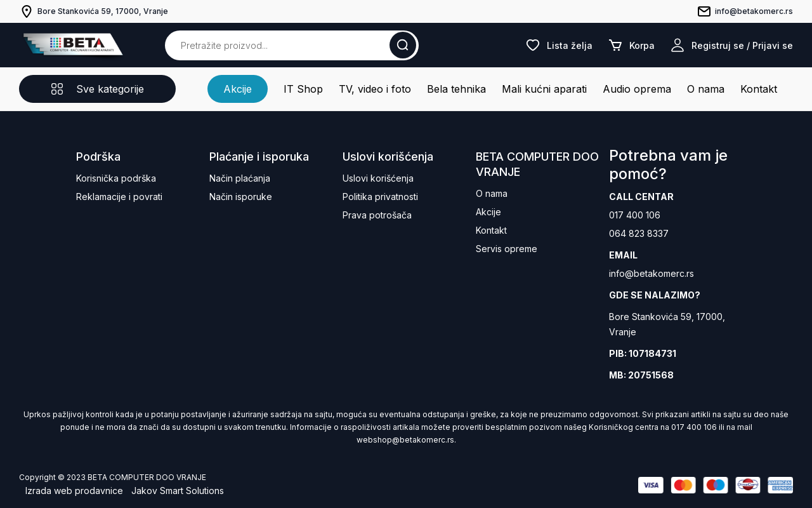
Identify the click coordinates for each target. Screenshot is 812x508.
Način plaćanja (240, 178)
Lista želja (559, 45)
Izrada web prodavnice (74, 491)
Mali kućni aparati (544, 89)
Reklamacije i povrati (119, 197)
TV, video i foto (375, 89)
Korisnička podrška (116, 178)
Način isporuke (241, 197)
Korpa (631, 45)
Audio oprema (637, 89)
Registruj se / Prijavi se (731, 45)
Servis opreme (507, 249)
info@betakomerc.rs (652, 273)
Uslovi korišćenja (378, 178)
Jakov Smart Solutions (178, 491)
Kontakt (759, 89)
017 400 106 (635, 215)
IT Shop (303, 89)
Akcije (238, 89)
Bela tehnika (456, 89)
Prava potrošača (377, 215)
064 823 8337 (639, 233)
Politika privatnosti (380, 197)
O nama (706, 89)
